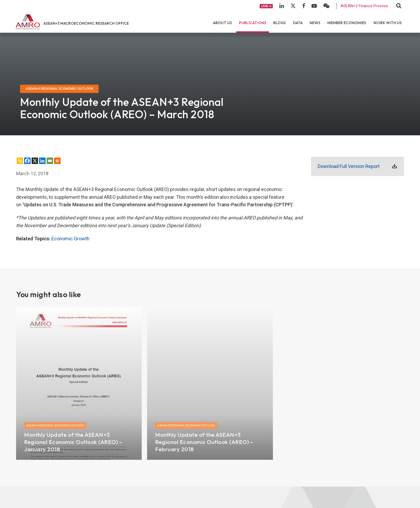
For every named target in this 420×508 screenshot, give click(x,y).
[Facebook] (27, 161)
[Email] (50, 161)
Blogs (280, 23)
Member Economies (347, 23)
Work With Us (388, 23)
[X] (35, 161)
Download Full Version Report (349, 166)
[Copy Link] (20, 161)
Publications (253, 23)
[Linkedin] (42, 161)
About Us (222, 23)
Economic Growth (70, 239)
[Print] (57, 161)
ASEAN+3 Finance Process (364, 6)
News (315, 23)
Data (298, 23)
